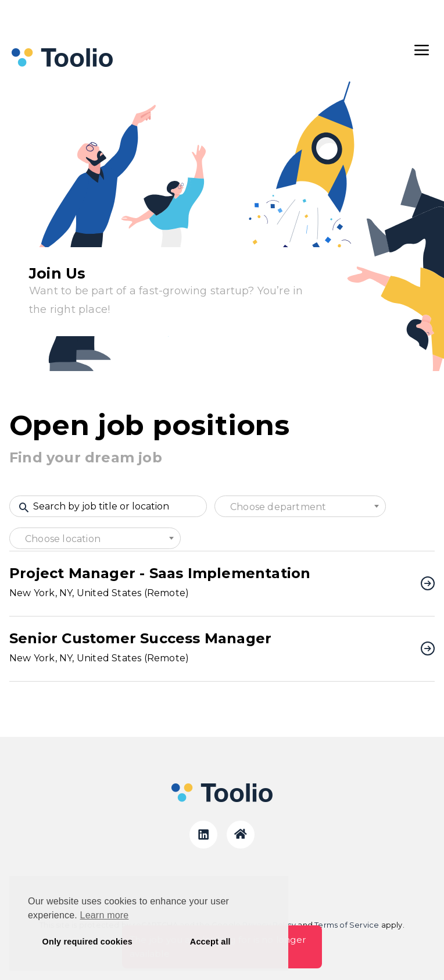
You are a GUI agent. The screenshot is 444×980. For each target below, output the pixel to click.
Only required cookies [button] (87, 942)
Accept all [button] (210, 942)
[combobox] (300, 506)
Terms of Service (347, 925)
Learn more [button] (105, 915)
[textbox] (300, 507)
